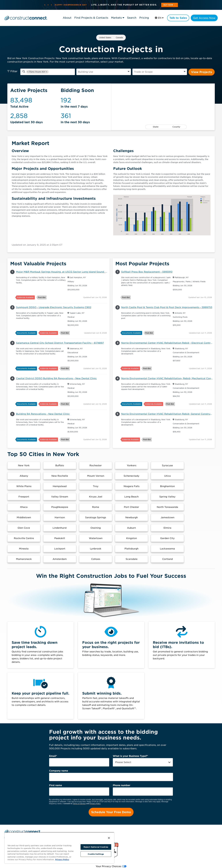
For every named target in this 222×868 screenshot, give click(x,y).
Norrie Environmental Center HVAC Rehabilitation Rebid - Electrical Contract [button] (168, 343)
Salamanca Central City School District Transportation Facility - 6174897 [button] (60, 343)
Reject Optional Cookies (96, 847)
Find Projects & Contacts (91, 18)
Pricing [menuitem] (56, 827)
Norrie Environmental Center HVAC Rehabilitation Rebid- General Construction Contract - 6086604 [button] (168, 414)
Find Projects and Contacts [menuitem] (21, 827)
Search (131, 18)
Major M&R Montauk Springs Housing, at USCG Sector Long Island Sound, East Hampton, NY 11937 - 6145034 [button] (63, 272)
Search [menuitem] (45, 827)
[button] (23, 466)
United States (105, 38)
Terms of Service (79, 793)
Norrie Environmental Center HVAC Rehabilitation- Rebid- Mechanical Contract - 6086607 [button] (168, 378)
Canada (119, 38)
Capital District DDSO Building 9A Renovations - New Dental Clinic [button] (56, 378)
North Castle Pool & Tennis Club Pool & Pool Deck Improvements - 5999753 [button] (167, 307)
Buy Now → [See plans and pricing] (170, 5)
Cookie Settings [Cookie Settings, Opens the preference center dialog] (96, 854)
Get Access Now (204, 18)
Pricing (144, 18)
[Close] (109, 838)
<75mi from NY (36, 72)
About (67, 18)
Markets (116, 18)
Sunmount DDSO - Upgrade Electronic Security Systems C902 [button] (54, 307)
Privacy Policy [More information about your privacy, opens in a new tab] (62, 860)
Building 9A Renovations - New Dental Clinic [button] (43, 414)
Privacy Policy (95, 793)
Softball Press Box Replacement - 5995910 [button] (147, 272)
